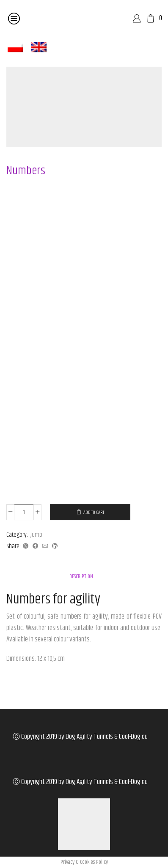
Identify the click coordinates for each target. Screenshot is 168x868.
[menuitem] (15, 47)
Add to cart (94, 512)
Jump (36, 535)
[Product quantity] (24, 512)
